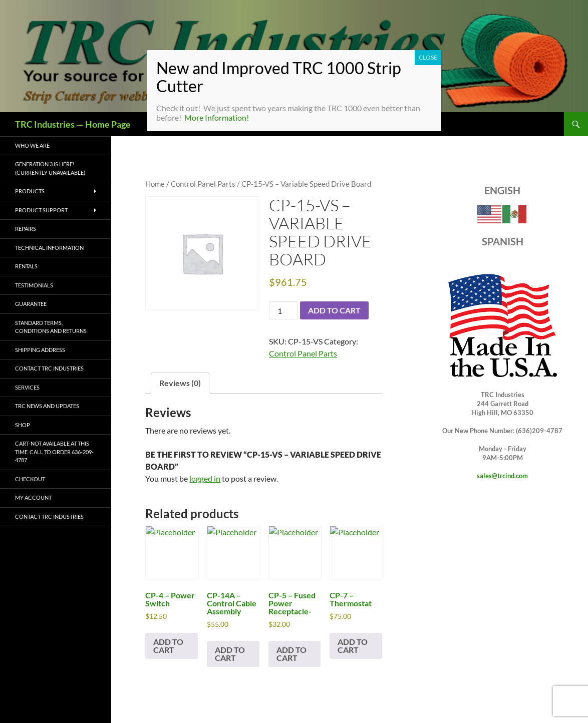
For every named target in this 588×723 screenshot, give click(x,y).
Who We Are (32, 145)
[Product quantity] (283, 310)
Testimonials (34, 285)
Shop (23, 425)
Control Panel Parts (203, 184)
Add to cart (334, 310)
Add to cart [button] (168, 646)
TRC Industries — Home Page (73, 124)
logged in (205, 478)
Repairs (26, 229)
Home (155, 184)
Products (30, 191)
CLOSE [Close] (428, 57)
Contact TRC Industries (49, 368)
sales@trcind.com (502, 476)
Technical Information (49, 248)
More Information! (217, 117)
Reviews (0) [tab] (180, 383)
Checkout (30, 479)
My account (33, 497)
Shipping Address (40, 350)
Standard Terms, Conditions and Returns (51, 327)
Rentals (26, 266)
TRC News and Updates (47, 406)
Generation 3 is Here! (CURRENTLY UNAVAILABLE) (50, 168)
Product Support (41, 210)
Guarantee (31, 304)
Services (27, 387)
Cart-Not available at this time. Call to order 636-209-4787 (54, 452)
